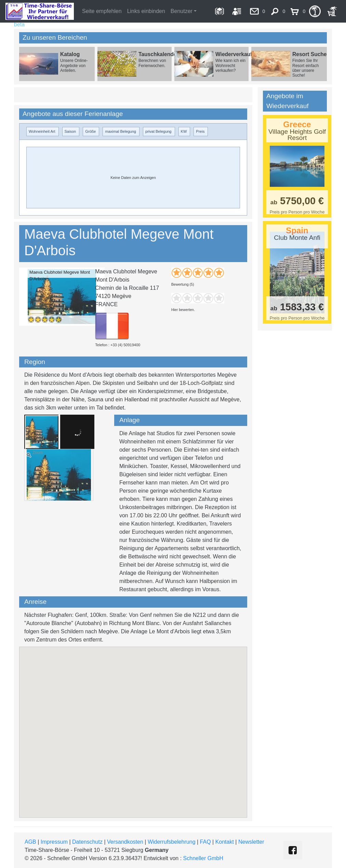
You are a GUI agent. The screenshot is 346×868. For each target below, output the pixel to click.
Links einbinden (146, 11)
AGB (30, 842)
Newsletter (251, 842)
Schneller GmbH (203, 858)
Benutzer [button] (182, 11)
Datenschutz (87, 842)
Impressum (54, 842)
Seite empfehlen (102, 11)
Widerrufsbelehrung (172, 842)
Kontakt (225, 842)
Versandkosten (125, 842)
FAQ (205, 842)
